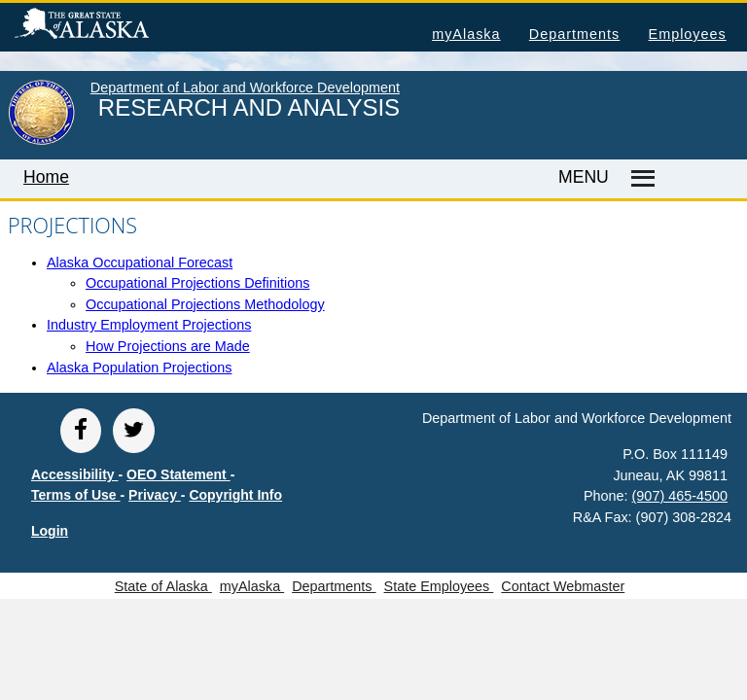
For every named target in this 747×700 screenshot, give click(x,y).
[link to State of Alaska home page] (41, 141)
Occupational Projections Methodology (205, 304)
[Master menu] (640, 179)
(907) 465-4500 (680, 496)
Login (50, 531)
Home (46, 177)
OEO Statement (178, 474)
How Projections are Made (168, 346)
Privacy (155, 495)
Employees (688, 34)
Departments (574, 34)
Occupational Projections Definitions (197, 283)
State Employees (439, 586)
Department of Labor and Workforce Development (245, 87)
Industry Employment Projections (149, 325)
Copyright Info (235, 495)
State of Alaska (113, 26)
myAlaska (466, 34)
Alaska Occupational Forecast (140, 262)
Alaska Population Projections (139, 367)
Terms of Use (76, 495)
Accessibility (75, 474)
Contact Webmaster (563, 586)
